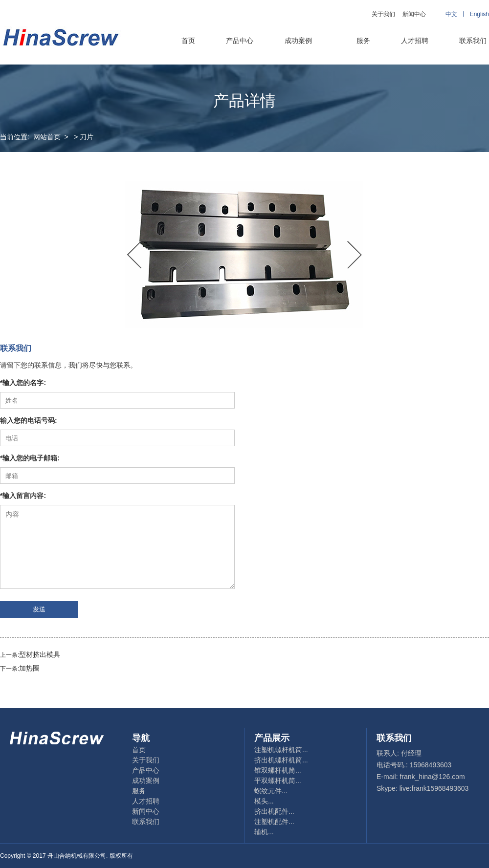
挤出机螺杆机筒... (281, 760)
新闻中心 (414, 14)
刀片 (87, 137)
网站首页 (47, 137)
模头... (264, 801)
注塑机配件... (274, 822)
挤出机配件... (274, 811)
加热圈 (29, 668)
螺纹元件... (271, 791)
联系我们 (473, 41)
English (479, 14)
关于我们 (383, 14)
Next (355, 255)
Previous (134, 255)
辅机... (264, 832)
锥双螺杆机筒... (278, 770)
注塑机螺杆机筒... (281, 750)
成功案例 (298, 41)
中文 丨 (457, 14)
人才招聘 (415, 41)
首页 (188, 41)
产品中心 (240, 41)
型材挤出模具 (40, 654)
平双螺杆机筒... (278, 781)
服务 (363, 41)
